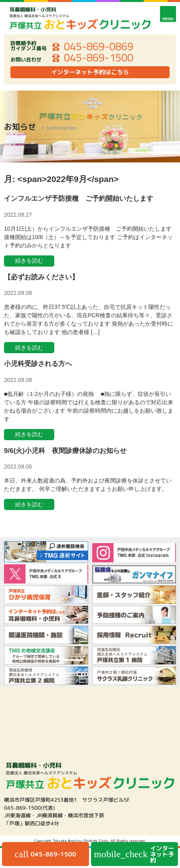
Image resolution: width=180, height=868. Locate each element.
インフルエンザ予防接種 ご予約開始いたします (79, 199)
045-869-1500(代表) (30, 808)
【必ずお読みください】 (41, 277)
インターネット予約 (134, 854)
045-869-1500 (99, 58)
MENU (168, 19)
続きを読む (29, 261)
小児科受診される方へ (38, 364)
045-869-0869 (99, 47)
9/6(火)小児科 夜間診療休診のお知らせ (65, 451)
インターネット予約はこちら (90, 72)
